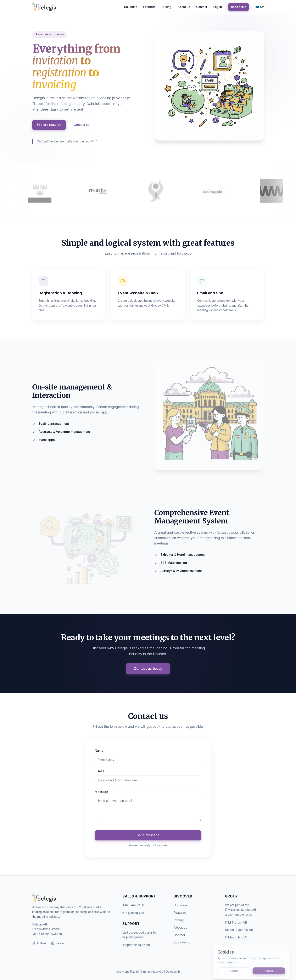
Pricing (167, 7)
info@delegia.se (133, 913)
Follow (39, 943)
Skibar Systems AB (239, 930)
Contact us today (148, 669)
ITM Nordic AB (236, 922)
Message (101, 792)
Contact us (81, 125)
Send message (148, 835)
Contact (202, 7)
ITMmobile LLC (236, 937)
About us (184, 7)
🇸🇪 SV (260, 7)
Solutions (131, 7)
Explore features (49, 125)
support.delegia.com (136, 945)
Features (149, 7)
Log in (218, 7)
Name (99, 751)
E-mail (99, 771)
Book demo (239, 7)
